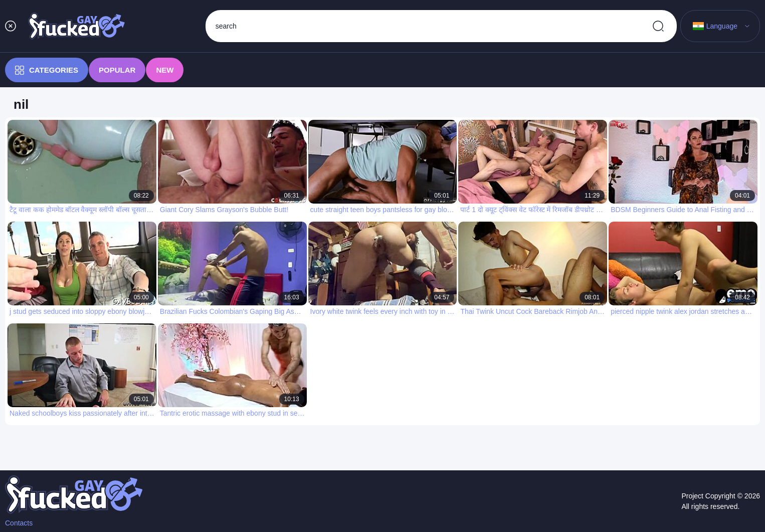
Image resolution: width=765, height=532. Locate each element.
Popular (117, 70)
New (165, 70)
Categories (47, 70)
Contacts (19, 523)
